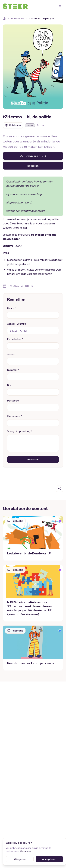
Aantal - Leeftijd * (17, 324)
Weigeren (20, 859)
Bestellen (33, 166)
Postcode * (14, 401)
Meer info (25, 851)
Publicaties (18, 19)
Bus (9, 385)
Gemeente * (15, 416)
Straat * (12, 354)
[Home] (4, 19)
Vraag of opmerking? (20, 431)
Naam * (11, 308)
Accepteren (49, 859)
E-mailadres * (15, 339)
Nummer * (13, 370)
